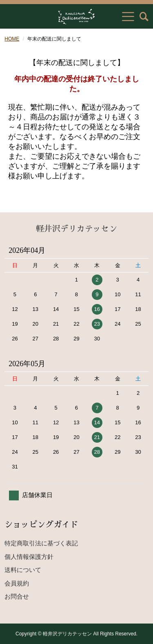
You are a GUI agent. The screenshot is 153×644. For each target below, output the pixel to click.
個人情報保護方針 (29, 557)
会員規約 (17, 583)
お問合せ (17, 596)
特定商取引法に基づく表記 (41, 543)
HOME (12, 39)
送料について (23, 570)
